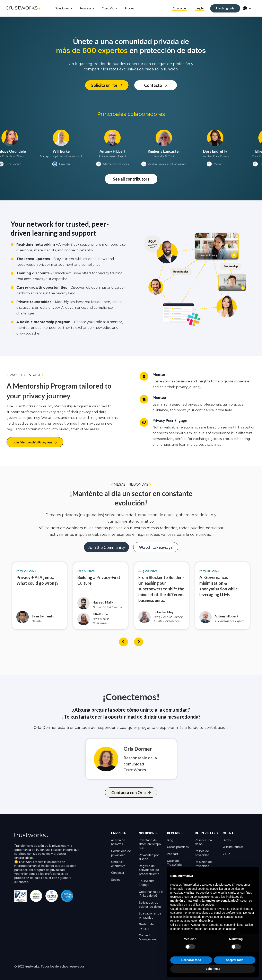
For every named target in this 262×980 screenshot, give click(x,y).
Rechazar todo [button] (191, 960)
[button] (64, 8)
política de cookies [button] (203, 905)
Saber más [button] (213, 969)
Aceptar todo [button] (235, 960)
